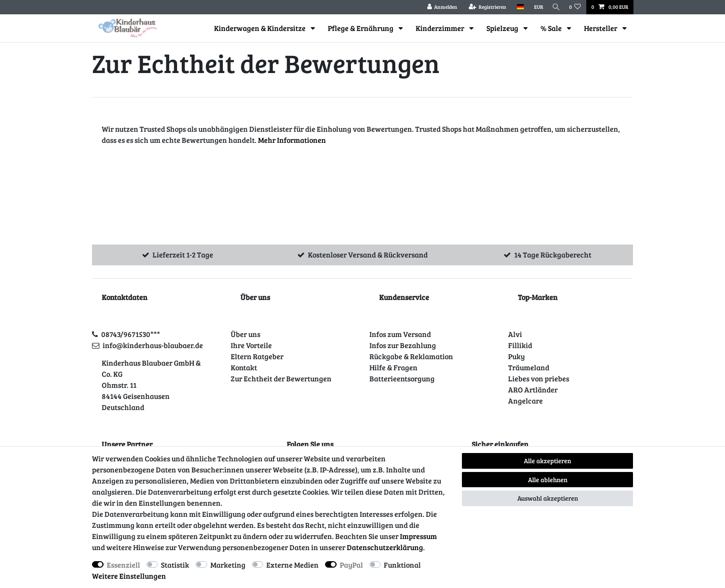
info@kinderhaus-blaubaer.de (153, 345)
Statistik (175, 565)
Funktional (402, 565)
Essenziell (123, 565)
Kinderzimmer (441, 28)
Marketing (228, 565)
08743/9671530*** (131, 334)
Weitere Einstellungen (129, 576)
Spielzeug (503, 28)
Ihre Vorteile (251, 345)
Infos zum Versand (400, 334)
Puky (516, 356)
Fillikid (520, 345)
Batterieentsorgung (402, 378)
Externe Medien (292, 565)
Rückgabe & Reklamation (411, 356)
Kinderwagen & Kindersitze (261, 28)
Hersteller (601, 28)
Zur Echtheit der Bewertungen (281, 378)
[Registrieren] (485, 7)
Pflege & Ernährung (361, 28)
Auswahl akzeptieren (548, 498)
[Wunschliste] (575, 7)
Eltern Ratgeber (257, 356)
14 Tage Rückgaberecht (553, 254)
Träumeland (529, 367)
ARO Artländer (533, 389)
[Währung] (535, 7)
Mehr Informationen (292, 140)
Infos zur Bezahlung (403, 345)
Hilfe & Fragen (393, 367)
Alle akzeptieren (547, 461)
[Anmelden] (439, 7)
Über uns (246, 334)
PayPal (351, 565)
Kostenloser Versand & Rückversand (368, 254)
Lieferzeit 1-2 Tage (183, 254)
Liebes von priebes (539, 378)
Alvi (515, 334)
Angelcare (525, 401)
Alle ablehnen (548, 480)
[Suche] (555, 7)
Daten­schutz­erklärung (385, 547)
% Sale (552, 28)
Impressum (418, 536)
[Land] (517, 7)
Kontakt (244, 367)
